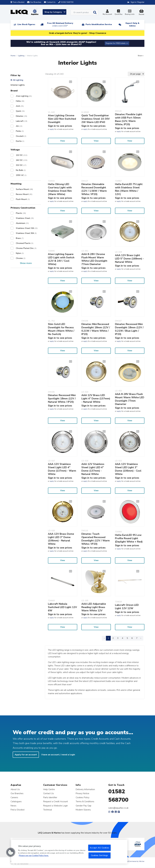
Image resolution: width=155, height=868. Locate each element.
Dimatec (21, 116)
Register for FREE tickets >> (117, 43)
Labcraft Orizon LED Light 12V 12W (127, 607)
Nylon (20, 253)
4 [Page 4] (123, 638)
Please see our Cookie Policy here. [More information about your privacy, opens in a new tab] (34, 856)
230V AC (21, 175)
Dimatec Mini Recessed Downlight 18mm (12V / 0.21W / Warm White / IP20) (96, 329)
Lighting (21, 56)
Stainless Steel (25, 218)
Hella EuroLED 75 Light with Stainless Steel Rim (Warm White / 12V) (129, 189)
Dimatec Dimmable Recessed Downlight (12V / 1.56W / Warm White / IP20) (94, 189)
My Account (107, 13)
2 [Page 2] (113, 638)
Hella (20, 101)
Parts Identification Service (99, 24)
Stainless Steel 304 (26, 233)
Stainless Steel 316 (27, 228)
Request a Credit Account (56, 801)
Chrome (21, 258)
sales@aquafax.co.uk (118, 808)
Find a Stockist (17, 2)
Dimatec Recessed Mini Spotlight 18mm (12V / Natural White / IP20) (62, 399)
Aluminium (22, 223)
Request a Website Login (55, 806)
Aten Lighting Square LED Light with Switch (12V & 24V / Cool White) (61, 259)
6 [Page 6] (132, 638)
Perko (20, 131)
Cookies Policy (83, 797)
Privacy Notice (82, 793)
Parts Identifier (50, 797)
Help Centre (49, 789)
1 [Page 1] (108, 638)
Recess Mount (24, 194)
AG (19, 126)
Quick (20, 111)
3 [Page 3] (118, 638)
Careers (14, 797)
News (13, 806)
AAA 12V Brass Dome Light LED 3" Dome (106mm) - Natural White (61, 539)
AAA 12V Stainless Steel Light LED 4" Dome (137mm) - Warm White (62, 469)
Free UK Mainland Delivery (60, 25)
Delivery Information (85, 789)
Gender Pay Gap (83, 806)
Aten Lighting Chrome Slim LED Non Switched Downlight (62, 119)
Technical (48, 810)
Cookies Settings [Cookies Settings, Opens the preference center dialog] (100, 855)
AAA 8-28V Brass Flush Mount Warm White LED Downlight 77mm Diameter (130, 399)
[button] (11, 852)
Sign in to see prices (60, 126)
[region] (69, 852)
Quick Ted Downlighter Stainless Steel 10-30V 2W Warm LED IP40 (96, 119)
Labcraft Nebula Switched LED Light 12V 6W (62, 607)
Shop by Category (55, 12)
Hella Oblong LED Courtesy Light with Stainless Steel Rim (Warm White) (60, 189)
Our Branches (34, 2)
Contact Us (49, 793)
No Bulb (21, 170)
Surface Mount (24, 189)
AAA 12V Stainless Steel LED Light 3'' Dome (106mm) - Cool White (128, 469)
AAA (20, 106)
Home (13, 56)
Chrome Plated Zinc (26, 248)
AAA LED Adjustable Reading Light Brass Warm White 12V (94, 607)
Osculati (21, 136)
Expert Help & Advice (132, 25)
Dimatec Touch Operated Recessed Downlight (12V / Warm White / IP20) (96, 539)
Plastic (21, 213)
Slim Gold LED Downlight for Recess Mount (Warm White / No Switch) (61, 329)
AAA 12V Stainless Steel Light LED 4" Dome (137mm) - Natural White (93, 469)
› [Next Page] (141, 638)
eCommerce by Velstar (136, 861)
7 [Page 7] (137, 638)
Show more (26, 263)
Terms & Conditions (85, 801)
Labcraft (22, 121)
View (63, 141)
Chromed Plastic (25, 243)
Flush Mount (23, 199)
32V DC (21, 165)
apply (52, 129)
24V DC (22, 160)
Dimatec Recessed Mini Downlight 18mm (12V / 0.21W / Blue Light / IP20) (129, 329)
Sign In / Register (138, 2)
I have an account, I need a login (58, 755)
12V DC (22, 155)
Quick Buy (118, 13)
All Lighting (17, 80)
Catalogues (16, 801)
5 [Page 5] (127, 638)
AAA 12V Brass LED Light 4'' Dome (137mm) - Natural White (96, 399)
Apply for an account (26, 755)
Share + (141, 56)
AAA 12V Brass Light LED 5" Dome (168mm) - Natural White (129, 259)
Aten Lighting (24, 96)
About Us (15, 789)
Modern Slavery (83, 810)
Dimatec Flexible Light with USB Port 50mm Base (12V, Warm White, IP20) (129, 119)
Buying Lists (130, 13)
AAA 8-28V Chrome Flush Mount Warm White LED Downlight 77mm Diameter (94, 259)
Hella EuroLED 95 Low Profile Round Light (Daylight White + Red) (129, 538)
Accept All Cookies (99, 848)
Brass (20, 238)
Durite (20, 141)
